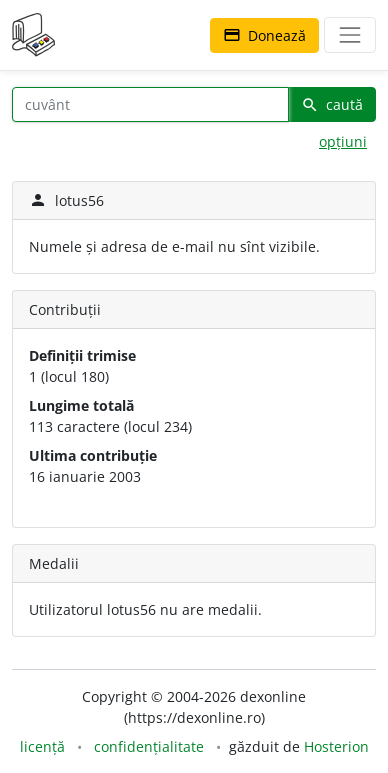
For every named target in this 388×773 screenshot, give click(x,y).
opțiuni (343, 141)
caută (332, 104)
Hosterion (336, 746)
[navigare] (350, 35)
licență (42, 746)
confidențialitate (149, 746)
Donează (264, 35)
